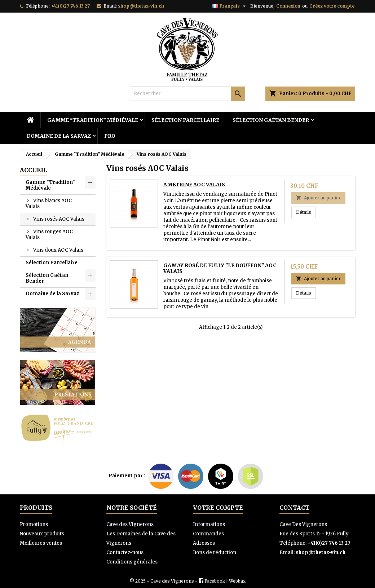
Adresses (204, 543)
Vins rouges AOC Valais (49, 235)
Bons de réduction (215, 552)
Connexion (288, 6)
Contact (294, 508)
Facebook (215, 581)
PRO (110, 136)
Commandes (208, 534)
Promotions (34, 524)
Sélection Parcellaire (185, 120)
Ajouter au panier (318, 198)
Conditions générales (132, 562)
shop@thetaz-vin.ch (141, 6)
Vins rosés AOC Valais (59, 219)
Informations (209, 524)
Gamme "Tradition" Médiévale (93, 120)
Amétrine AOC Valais (194, 185)
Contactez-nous (125, 552)
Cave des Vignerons (130, 524)
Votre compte (218, 508)
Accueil (33, 170)
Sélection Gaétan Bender (271, 120)
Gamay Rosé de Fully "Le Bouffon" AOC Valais (220, 268)
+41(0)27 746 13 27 (70, 6)
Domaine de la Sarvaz (59, 136)
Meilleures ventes (41, 543)
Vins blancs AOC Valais (49, 204)
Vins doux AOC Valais (58, 250)
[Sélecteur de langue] (230, 6)
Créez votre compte (332, 6)
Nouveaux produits (42, 534)
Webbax (237, 581)
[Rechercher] (187, 94)
